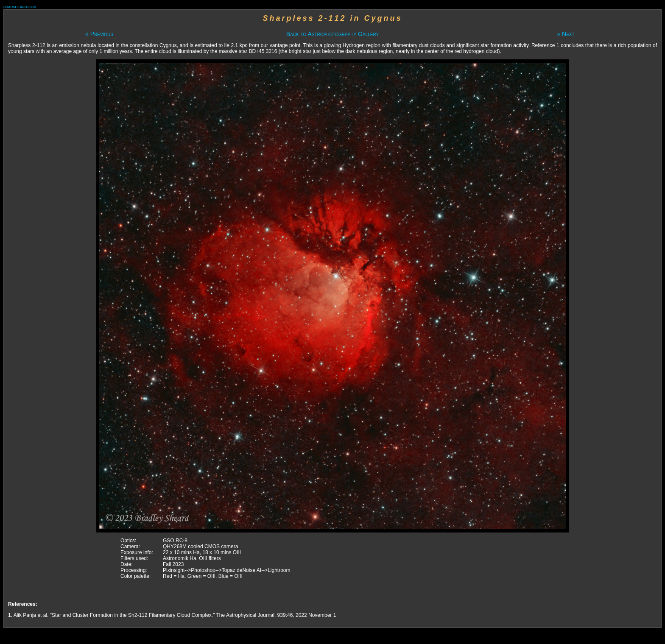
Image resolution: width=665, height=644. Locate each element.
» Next (566, 34)
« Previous (99, 34)
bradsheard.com (20, 6)
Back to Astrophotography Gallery (332, 34)
